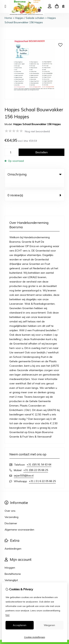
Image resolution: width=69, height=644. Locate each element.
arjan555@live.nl (24, 468)
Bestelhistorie (13, 566)
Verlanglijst (11, 573)
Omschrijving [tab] (34, 174)
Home (8, 18)
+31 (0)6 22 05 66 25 (36, 462)
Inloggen (10, 560)
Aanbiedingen (13, 541)
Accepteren (20, 625)
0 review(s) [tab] (34, 188)
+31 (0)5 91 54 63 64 (39, 457)
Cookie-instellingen (35, 637)
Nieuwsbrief (12, 579)
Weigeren (49, 625)
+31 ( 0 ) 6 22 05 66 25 (42, 473)
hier (8, 615)
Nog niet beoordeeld (37, 131)
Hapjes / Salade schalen (30, 18)
